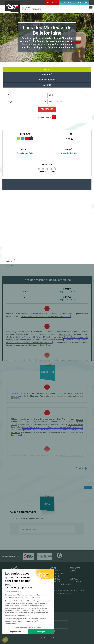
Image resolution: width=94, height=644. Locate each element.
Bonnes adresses (47, 80)
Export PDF (10, 266)
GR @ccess (55, 571)
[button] (5, 640)
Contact (70, 593)
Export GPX (10, 261)
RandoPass (75, 568)
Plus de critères (45, 117)
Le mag (73, 571)
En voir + (79, 468)
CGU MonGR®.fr (60, 593)
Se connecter (81, 3)
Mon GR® (12, 6)
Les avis (47, 85)
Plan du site (74, 591)
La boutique (66, 3)
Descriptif (47, 74)
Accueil (53, 568)
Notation (47, 165)
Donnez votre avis (29, 529)
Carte (47, 69)
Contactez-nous (47, 638)
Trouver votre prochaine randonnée (56, 576)
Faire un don (52, 3)
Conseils (74, 579)
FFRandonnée (65, 591)
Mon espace (55, 582)
